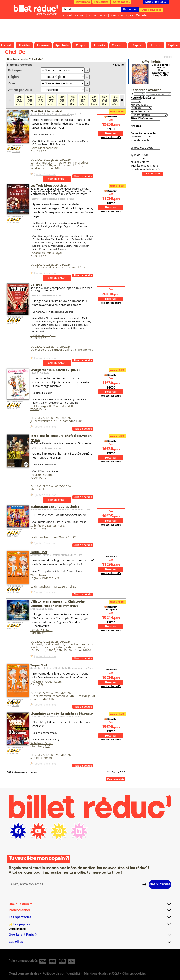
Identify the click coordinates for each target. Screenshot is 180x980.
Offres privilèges (151, 10)
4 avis (15, 536)
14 (40, 684)
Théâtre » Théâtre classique (44, 199)
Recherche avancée (73, 15)
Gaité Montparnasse (44, 148)
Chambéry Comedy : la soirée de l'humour (62, 714)
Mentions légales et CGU (101, 974)
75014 (34, 151)
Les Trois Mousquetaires (48, 185)
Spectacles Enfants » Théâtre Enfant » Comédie (54, 510)
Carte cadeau (122, 2)
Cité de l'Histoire (41, 630)
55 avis (15, 754)
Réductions (101, 2)
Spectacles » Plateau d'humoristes (47, 717)
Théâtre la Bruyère (43, 335)
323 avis (16, 152)
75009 (34, 338)
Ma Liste (141, 15)
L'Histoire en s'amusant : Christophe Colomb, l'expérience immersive (57, 603)
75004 (34, 477)
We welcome (39, 575)
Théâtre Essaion (41, 475)
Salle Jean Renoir (42, 743)
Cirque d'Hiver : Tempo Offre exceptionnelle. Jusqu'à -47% (161, 70)
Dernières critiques (121, 15)
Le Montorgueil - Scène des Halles (53, 406)
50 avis (15, 592)
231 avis (16, 408)
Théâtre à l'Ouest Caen (46, 682)
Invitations (83, 2)
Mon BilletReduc (156, 2)
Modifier (120, 65)
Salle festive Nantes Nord (47, 526)
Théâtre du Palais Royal (46, 253)
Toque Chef (39, 552)
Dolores (36, 285)
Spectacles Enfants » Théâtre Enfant (48, 555)
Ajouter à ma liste (45, 174)
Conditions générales (24, 974)
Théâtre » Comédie (40, 373)
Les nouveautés (98, 15)
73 (47, 746)
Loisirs (34, 609)
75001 (34, 256)
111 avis (16, 323)
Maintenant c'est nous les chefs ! (55, 506)
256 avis (16, 223)
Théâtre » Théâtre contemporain (46, 296)
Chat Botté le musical (46, 111)
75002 (34, 409)
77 (56, 578)
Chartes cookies (134, 974)
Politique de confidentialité (61, 974)
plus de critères (140, 162)
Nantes (35, 528)
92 (45, 633)
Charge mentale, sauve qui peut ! (55, 370)
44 (43, 528)
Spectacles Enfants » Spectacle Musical (50, 114)
